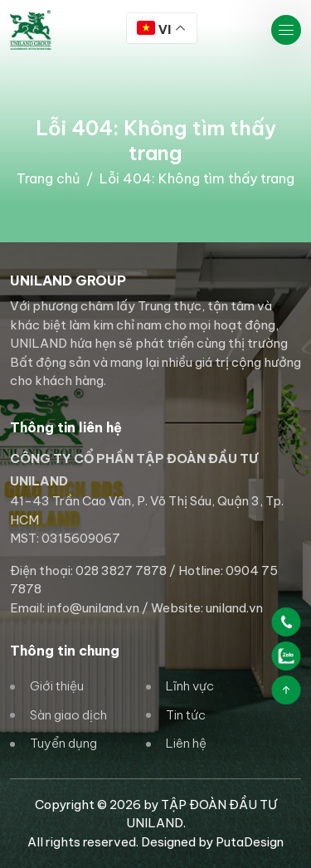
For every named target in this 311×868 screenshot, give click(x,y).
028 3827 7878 (121, 571)
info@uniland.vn (93, 608)
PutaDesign (250, 842)
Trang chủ (48, 178)
